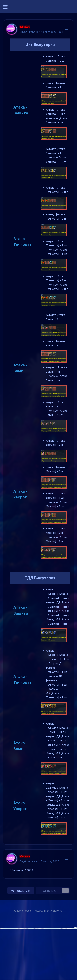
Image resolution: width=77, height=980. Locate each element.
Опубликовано (41, 32)
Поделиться (21, 891)
